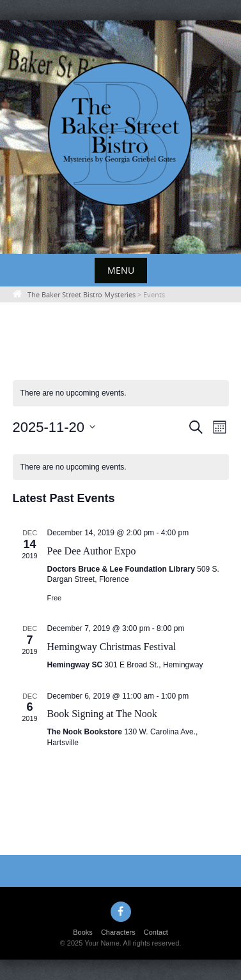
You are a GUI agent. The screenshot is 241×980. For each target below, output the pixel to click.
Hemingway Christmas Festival (112, 647)
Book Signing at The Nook (102, 714)
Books (83, 932)
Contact (156, 932)
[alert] (121, 393)
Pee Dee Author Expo (92, 551)
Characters (118, 932)
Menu (121, 270)
